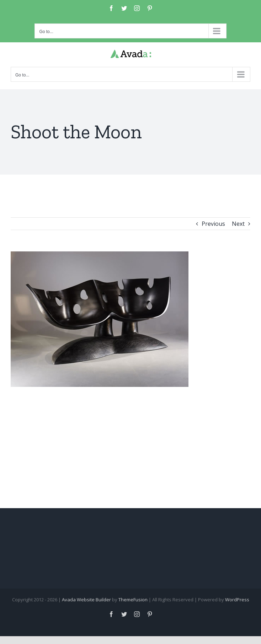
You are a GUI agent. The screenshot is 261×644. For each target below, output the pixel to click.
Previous (213, 224)
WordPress (237, 600)
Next (238, 224)
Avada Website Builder (86, 600)
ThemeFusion (133, 600)
